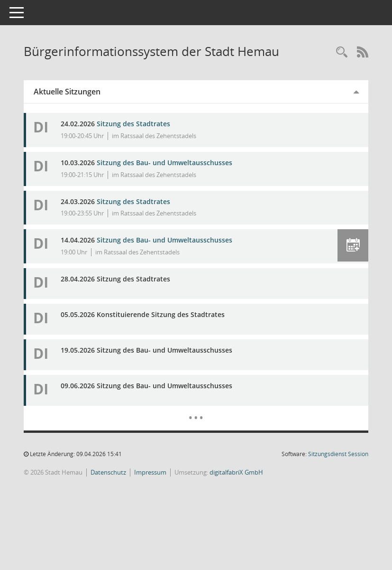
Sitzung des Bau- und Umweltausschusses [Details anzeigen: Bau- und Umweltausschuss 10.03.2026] (178, 163)
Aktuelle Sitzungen (80, 92)
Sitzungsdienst (338, 454)
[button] (353, 245)
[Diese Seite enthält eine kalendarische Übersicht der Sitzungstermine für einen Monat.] (203, 411)
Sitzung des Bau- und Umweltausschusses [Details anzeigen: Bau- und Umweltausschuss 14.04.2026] (178, 240)
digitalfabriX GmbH (250, 472)
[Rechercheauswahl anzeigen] (342, 52)
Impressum (164, 472)
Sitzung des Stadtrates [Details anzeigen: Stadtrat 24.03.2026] (147, 201)
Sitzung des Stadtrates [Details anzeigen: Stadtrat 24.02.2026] (147, 124)
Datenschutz (122, 472)
